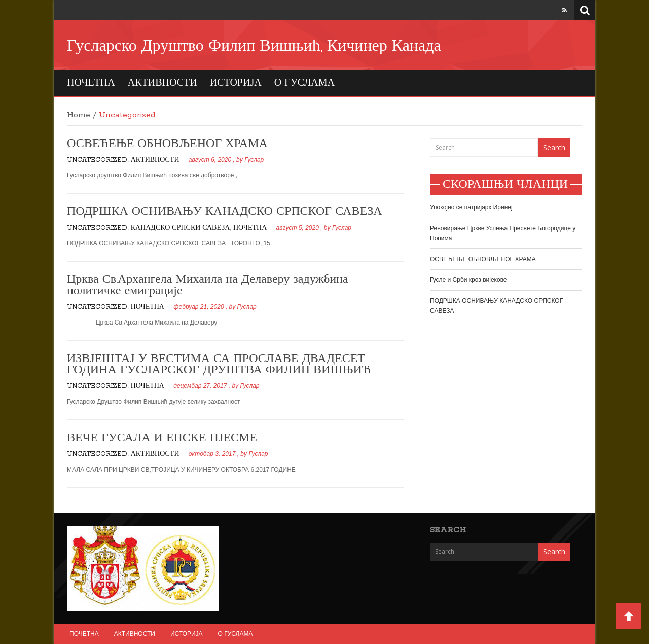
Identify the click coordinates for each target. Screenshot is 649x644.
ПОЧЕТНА (91, 83)
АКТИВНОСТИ (163, 83)
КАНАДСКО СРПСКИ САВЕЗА (181, 228)
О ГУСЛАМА (304, 83)
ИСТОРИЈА (236, 83)
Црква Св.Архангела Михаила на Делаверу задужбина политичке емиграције (208, 285)
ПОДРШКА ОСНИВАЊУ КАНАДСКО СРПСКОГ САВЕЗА (225, 212)
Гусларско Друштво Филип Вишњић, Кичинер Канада (254, 47)
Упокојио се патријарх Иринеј (471, 207)
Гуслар (254, 160)
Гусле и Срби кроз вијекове (468, 280)
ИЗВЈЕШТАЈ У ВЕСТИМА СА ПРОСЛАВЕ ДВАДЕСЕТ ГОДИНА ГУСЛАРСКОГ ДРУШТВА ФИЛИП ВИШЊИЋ (219, 365)
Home (79, 115)
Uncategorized (97, 160)
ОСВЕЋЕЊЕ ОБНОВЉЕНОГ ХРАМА (167, 144)
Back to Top (629, 616)
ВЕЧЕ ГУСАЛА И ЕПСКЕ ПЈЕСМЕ (162, 438)
